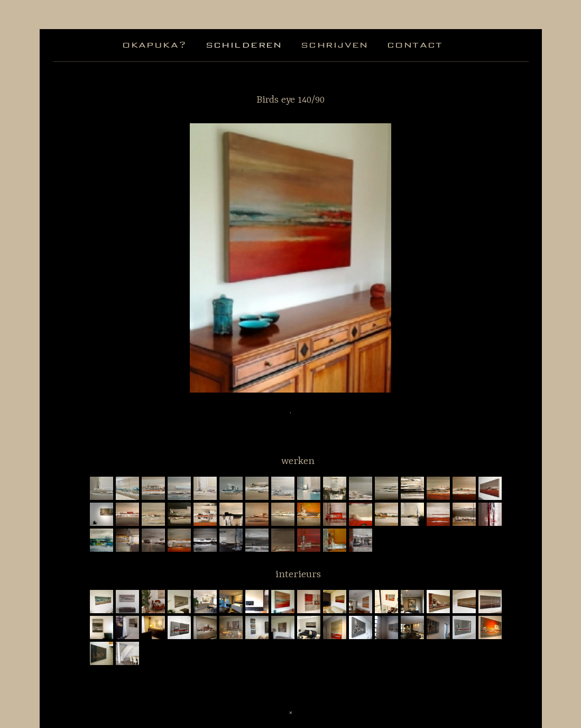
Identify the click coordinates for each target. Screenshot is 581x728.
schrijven (335, 45)
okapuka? (154, 45)
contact (415, 45)
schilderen (244, 45)
